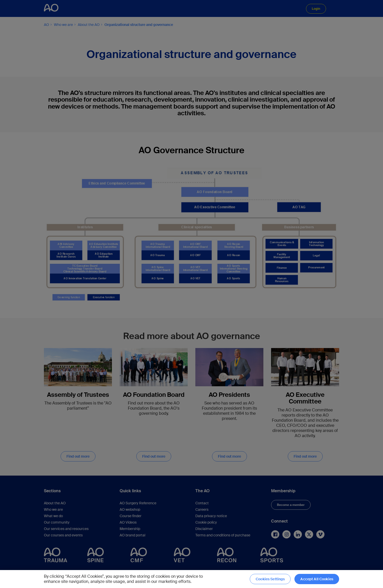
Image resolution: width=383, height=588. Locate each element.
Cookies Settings (270, 579)
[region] (191, 579)
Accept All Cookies (317, 579)
